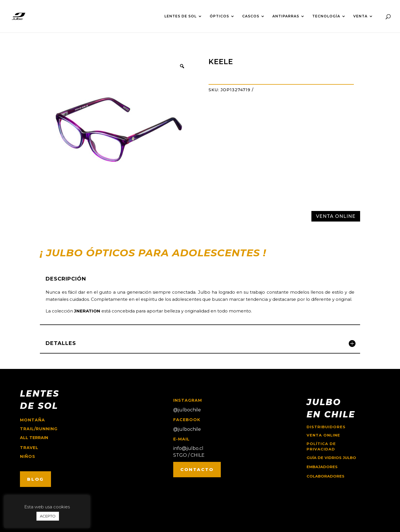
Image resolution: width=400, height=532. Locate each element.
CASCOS (251, 16)
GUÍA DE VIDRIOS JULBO (331, 458)
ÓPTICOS (219, 16)
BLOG (35, 479)
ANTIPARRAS (286, 16)
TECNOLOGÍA (326, 16)
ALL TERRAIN (34, 438)
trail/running (39, 429)
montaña (32, 420)
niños (28, 456)
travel (29, 448)
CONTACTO (197, 469)
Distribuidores (326, 427)
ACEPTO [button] (48, 516)
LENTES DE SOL (180, 16)
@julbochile (187, 410)
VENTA (360, 16)
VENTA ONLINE (336, 216)
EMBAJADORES (322, 467)
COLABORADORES (325, 476)
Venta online (323, 435)
